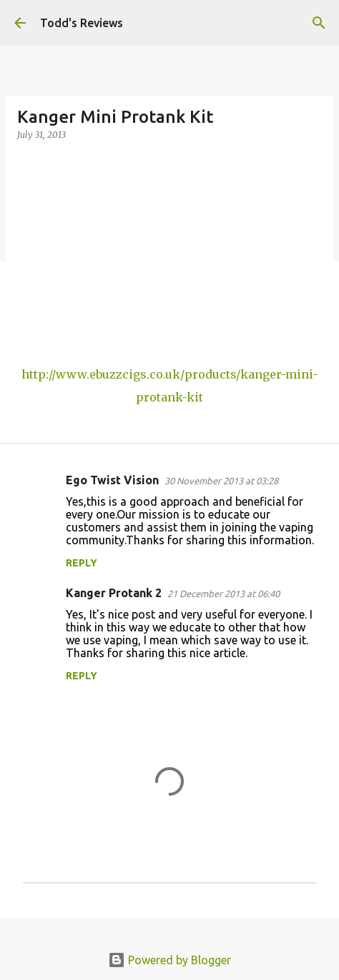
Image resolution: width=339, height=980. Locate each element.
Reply (82, 563)
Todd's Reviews (82, 23)
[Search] (319, 23)
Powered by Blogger (169, 960)
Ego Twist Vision (112, 480)
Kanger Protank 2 (114, 593)
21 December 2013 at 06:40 (223, 594)
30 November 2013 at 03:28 (221, 481)
